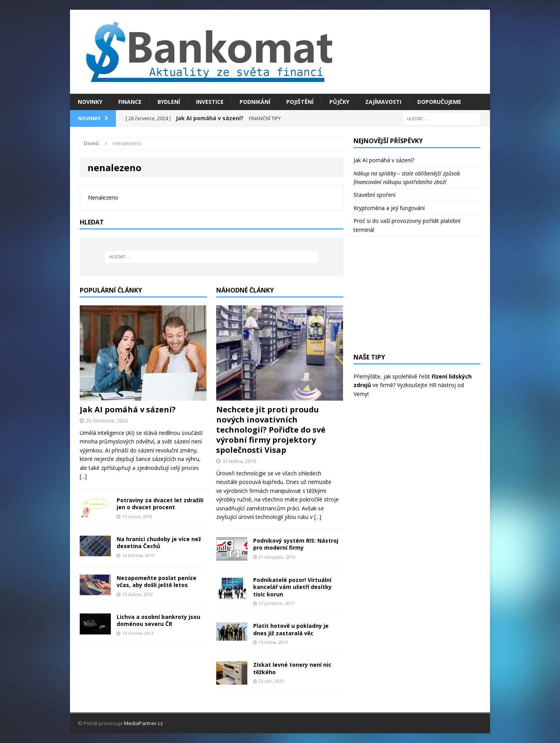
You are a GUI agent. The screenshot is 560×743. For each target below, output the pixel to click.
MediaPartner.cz (143, 723)
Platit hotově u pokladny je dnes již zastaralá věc (291, 629)
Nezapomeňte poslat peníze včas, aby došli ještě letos (157, 581)
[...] (83, 476)
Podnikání (255, 102)
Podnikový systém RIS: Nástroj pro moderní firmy (296, 544)
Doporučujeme (439, 102)
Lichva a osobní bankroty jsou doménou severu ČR (158, 620)
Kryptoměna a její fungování (389, 208)
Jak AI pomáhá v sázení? (128, 409)
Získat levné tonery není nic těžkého (292, 668)
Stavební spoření (374, 195)
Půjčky (339, 102)
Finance (130, 102)
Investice (210, 102)
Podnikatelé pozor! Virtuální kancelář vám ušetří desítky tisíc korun (292, 587)
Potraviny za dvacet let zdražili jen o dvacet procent (160, 504)
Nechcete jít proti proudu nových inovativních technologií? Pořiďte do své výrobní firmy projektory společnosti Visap (271, 430)
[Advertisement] (417, 295)
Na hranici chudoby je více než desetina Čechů (159, 542)
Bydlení (169, 102)
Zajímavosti (383, 102)
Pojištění (300, 102)
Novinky (90, 102)
